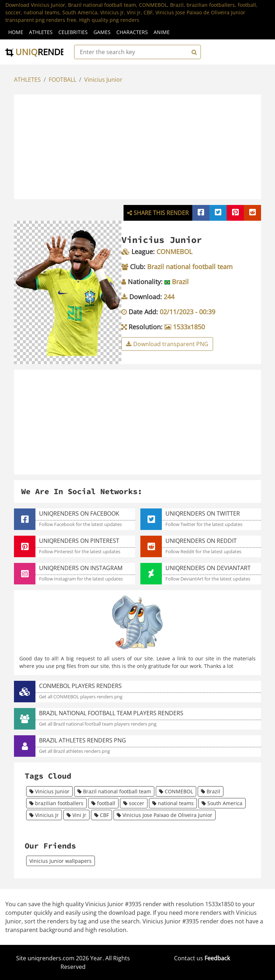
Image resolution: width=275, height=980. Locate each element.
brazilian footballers (56, 803)
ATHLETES (27, 80)
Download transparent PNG (167, 344)
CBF (102, 815)
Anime (162, 32)
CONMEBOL (176, 791)
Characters (132, 32)
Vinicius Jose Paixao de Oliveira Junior (165, 815)
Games (102, 32)
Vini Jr (76, 815)
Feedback (217, 958)
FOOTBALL (62, 80)
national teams (173, 803)
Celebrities (73, 32)
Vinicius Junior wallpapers (61, 861)
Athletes (41, 32)
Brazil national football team (114, 791)
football (103, 803)
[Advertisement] (145, 146)
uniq (40, 52)
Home (16, 32)
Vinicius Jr (44, 815)
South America (222, 803)
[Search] (193, 52)
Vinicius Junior (103, 80)
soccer (134, 803)
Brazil (211, 791)
